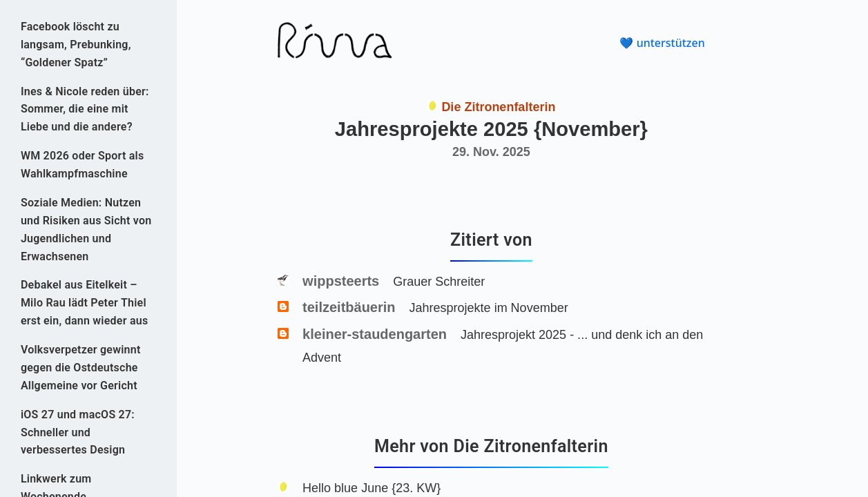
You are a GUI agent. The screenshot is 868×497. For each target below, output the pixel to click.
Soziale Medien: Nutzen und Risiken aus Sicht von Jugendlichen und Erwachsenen (86, 230)
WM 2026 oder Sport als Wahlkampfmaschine (83, 165)
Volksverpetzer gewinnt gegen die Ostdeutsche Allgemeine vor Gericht (81, 368)
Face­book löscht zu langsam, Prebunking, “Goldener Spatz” (76, 45)
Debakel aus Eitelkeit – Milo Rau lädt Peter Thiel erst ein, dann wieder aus (85, 303)
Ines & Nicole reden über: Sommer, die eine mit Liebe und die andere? (85, 109)
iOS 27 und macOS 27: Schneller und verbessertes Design (78, 432)
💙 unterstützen (662, 43)
